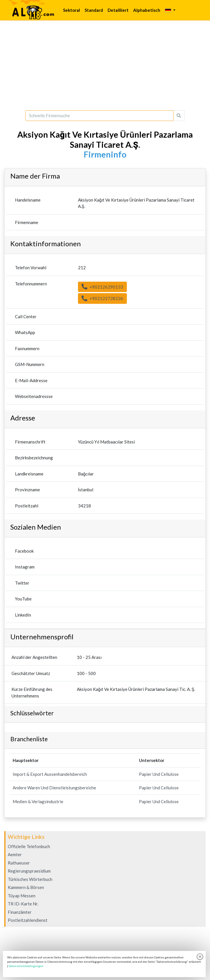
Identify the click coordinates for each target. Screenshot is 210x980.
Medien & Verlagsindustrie (38, 801)
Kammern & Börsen (26, 887)
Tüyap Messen (22, 896)
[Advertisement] (105, 65)
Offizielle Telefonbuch (29, 846)
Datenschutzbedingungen (26, 966)
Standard (94, 10)
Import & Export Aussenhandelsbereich (50, 774)
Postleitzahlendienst (28, 920)
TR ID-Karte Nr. (23, 904)
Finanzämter (20, 912)
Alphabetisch (147, 10)
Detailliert (118, 10)
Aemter (15, 854)
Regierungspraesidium (29, 871)
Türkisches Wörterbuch (30, 879)
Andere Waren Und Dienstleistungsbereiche (54, 788)
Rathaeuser (19, 863)
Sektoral (71, 10)
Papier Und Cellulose (159, 774)
